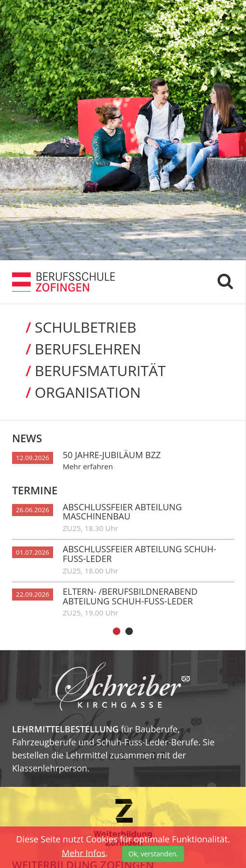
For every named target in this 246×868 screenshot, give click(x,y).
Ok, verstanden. (153, 854)
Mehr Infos (84, 853)
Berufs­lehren (77, 349)
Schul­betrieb (74, 327)
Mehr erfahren (88, 466)
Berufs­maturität (89, 371)
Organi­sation (76, 392)
